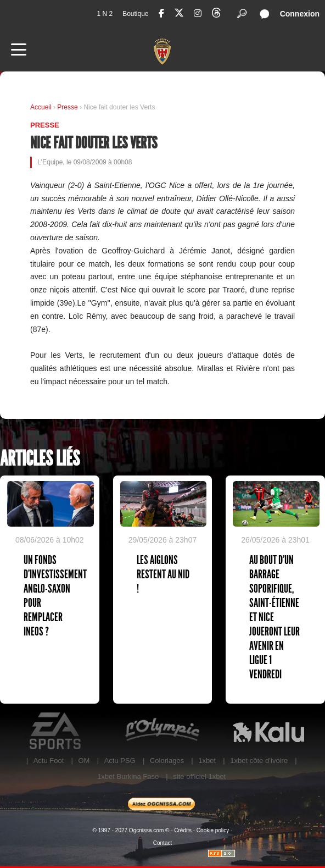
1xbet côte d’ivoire (259, 761)
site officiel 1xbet (199, 776)
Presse (68, 107)
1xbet (207, 761)
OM (84, 761)
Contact (162, 843)
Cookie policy (213, 830)
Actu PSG (120, 761)
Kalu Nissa (268, 731)
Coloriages (167, 761)
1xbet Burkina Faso (128, 776)
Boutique (135, 14)
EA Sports (56, 731)
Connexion (300, 14)
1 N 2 (105, 14)
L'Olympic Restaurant (162, 731)
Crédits (183, 830)
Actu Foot (49, 761)
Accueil (41, 107)
